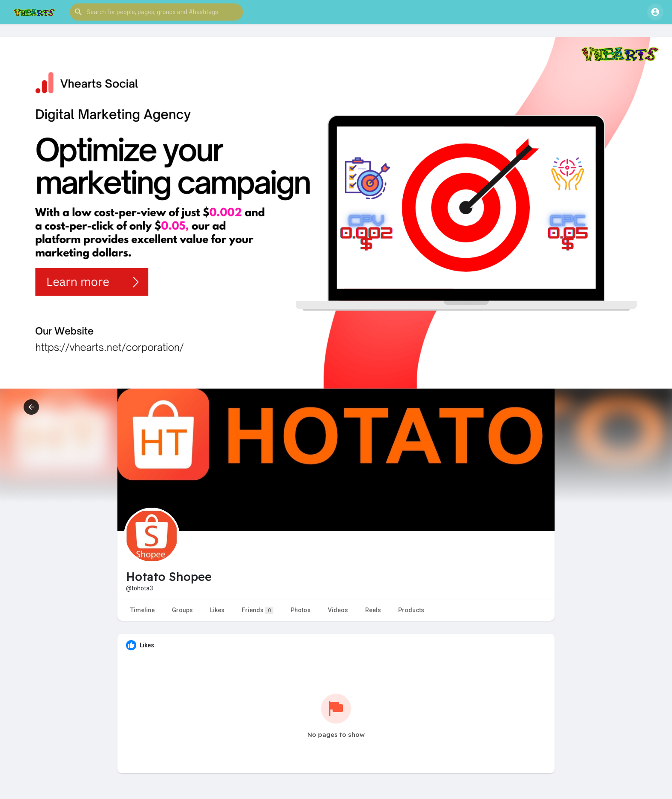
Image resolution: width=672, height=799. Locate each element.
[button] (156, 12)
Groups (182, 610)
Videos (338, 610)
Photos (301, 610)
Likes (217, 610)
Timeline (142, 610)
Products (411, 610)
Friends (258, 610)
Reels (373, 610)
